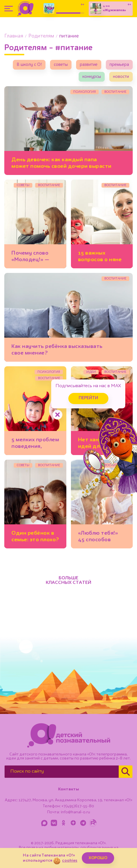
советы (61, 65)
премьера (119, 65)
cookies (70, 861)
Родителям (41, 36)
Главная (14, 36)
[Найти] (126, 772)
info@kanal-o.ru (75, 812)
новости (121, 77)
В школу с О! (29, 65)
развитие (89, 65)
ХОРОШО (98, 858)
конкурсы (92, 77)
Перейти (88, 398)
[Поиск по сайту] (62, 772)
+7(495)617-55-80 (78, 806)
